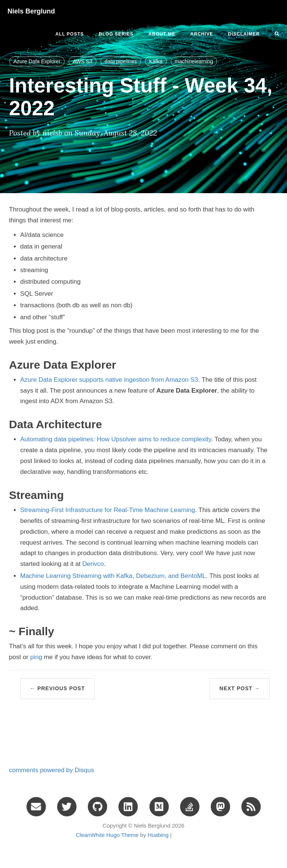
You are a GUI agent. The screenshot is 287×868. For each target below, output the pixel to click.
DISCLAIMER (244, 34)
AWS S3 (83, 61)
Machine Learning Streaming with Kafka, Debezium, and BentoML (113, 576)
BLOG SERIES (116, 34)
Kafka (156, 61)
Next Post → (240, 688)
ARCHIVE (202, 34)
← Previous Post (57, 688)
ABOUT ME (162, 34)
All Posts (70, 34)
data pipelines (121, 61)
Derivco (93, 564)
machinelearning (194, 61)
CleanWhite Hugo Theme (107, 835)
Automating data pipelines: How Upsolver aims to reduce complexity (116, 439)
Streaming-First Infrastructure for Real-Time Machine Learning (108, 510)
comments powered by (52, 770)
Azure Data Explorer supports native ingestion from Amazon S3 (109, 380)
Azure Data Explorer (37, 61)
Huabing (158, 835)
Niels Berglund (31, 11)
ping (36, 657)
